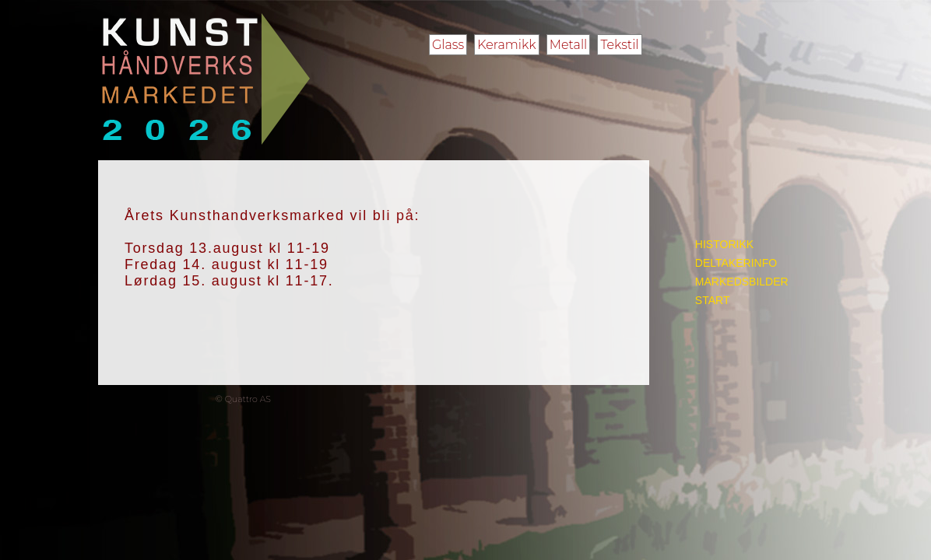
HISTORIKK (724, 244)
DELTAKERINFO (736, 263)
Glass (448, 45)
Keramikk (506, 45)
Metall (569, 45)
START (713, 300)
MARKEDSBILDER (742, 282)
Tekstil (619, 45)
